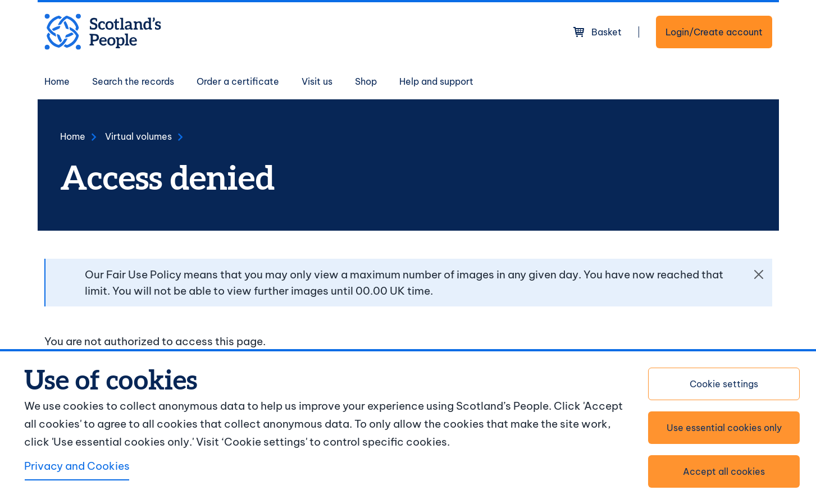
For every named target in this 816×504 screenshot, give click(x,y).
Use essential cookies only (724, 428)
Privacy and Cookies (77, 466)
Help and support (436, 81)
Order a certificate (238, 81)
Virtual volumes (138, 136)
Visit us (317, 81)
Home (57, 81)
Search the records (133, 81)
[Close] (759, 274)
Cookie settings (724, 384)
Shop (366, 81)
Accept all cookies (724, 471)
